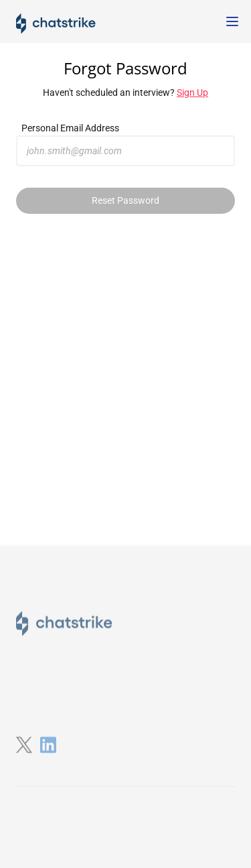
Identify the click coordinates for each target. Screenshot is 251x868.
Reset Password (125, 200)
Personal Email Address (70, 128)
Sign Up (192, 92)
